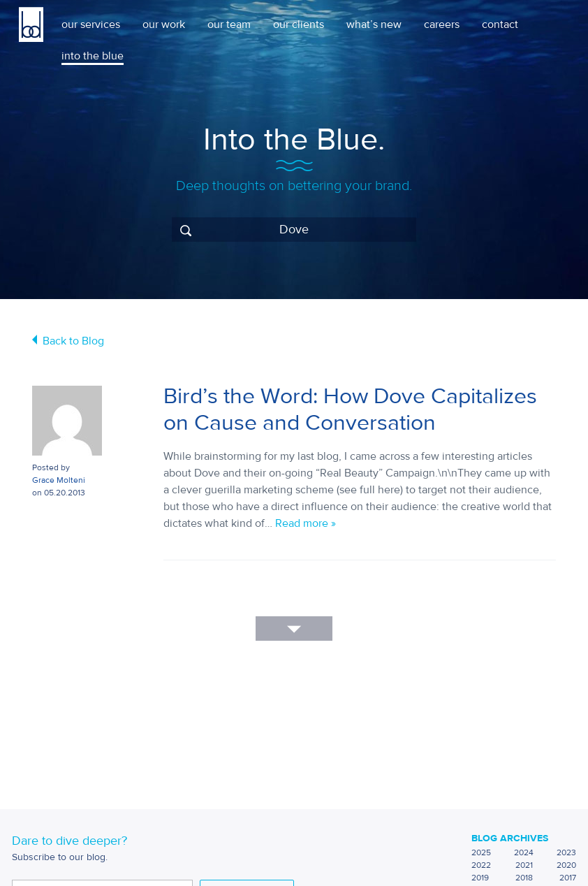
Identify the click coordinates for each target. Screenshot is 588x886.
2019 (480, 878)
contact (500, 24)
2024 (524, 852)
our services (91, 24)
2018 (524, 878)
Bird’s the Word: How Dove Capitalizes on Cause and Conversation (350, 409)
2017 (568, 878)
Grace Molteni (59, 480)
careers (442, 24)
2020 (566, 865)
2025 (481, 852)
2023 (566, 852)
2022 (481, 865)
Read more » (306, 523)
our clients (299, 24)
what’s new (374, 24)
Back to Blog (73, 341)
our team (229, 24)
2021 (524, 865)
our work (164, 24)
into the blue (93, 56)
